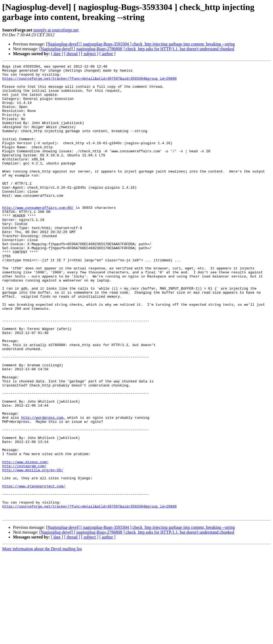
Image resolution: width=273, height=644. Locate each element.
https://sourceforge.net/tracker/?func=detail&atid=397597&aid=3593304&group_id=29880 (89, 82)
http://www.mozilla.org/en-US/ (33, 551)
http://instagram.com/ (24, 547)
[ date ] (57, 54)
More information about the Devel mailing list (42, 639)
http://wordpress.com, (43, 488)
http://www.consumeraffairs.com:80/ (38, 237)
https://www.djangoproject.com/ (34, 571)
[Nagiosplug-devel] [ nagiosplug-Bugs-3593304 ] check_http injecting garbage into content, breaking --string (141, 44)
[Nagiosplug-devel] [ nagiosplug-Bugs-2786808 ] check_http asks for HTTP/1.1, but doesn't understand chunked (137, 49)
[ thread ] (72, 54)
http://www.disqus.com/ (25, 542)
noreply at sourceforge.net (56, 30)
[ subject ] (90, 54)
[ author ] (108, 54)
